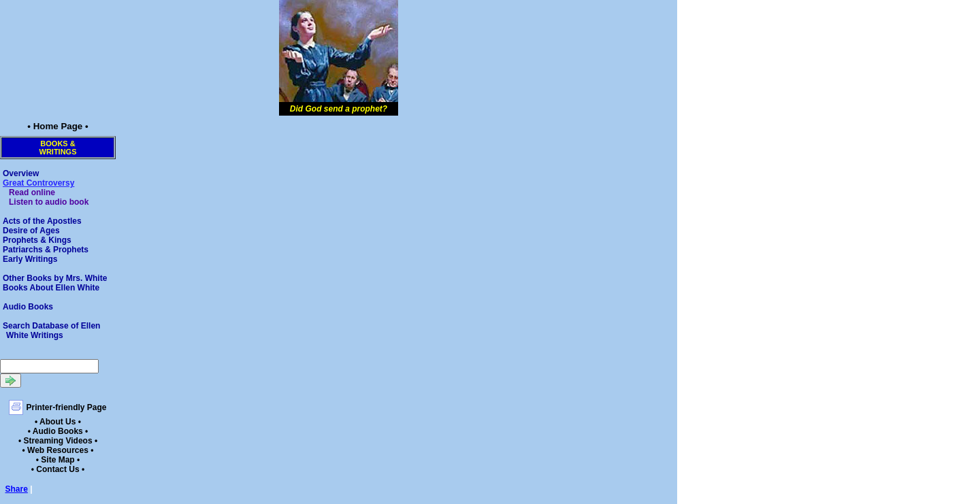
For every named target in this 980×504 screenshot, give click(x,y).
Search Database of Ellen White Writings (51, 331)
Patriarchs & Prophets (46, 250)
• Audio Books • (58, 431)
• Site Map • (58, 460)
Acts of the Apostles (42, 221)
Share (17, 489)
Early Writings (30, 259)
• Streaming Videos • (58, 441)
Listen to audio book (49, 202)
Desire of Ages (31, 231)
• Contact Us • (58, 469)
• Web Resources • (58, 450)
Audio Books (28, 307)
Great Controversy (38, 183)
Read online (32, 192)
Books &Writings (58, 148)
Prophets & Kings (37, 240)
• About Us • (58, 422)
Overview (21, 173)
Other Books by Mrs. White (55, 278)
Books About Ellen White (51, 288)
